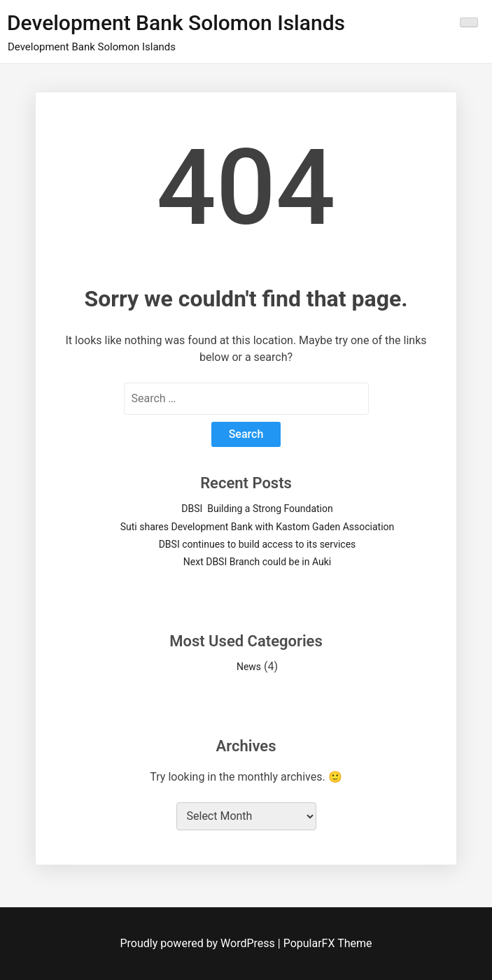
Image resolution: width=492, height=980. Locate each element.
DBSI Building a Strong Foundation (257, 509)
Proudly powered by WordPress (199, 943)
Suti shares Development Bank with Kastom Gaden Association (258, 527)
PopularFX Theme (328, 943)
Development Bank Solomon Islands (176, 23)
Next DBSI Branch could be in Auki (257, 562)
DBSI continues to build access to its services (258, 544)
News (249, 667)
